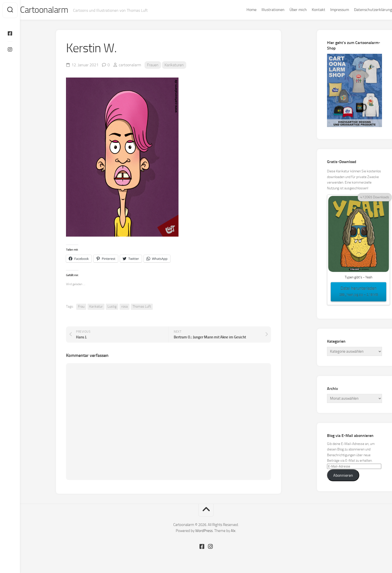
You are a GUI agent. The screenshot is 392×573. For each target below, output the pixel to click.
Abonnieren (343, 476)
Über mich (288, 10)
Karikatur (96, 307)
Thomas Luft (142, 307)
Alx (233, 531)
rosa (124, 307)
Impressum (330, 10)
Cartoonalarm (55, 10)
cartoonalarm (130, 65)
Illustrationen (263, 10)
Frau (81, 307)
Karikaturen (174, 65)
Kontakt (308, 10)
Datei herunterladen (358, 292)
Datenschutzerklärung (363, 10)
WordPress (204, 531)
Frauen (153, 65)
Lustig (112, 307)
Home (241, 10)
